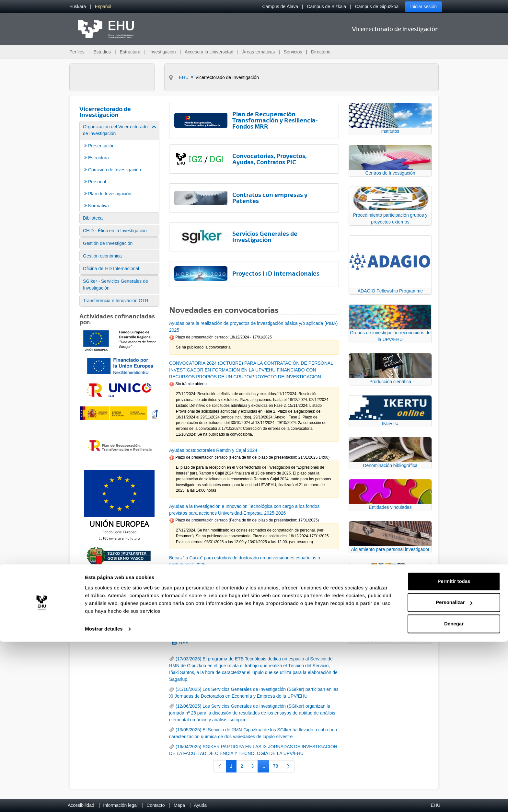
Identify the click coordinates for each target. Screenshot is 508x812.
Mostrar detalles (104, 799)
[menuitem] (78, 7)
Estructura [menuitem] (130, 52)
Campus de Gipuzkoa (377, 6)
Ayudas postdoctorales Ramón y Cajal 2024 (213, 450)
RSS (180, 643)
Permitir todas (454, 752)
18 (268, 605)
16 (242, 605)
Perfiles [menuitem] (77, 52)
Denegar (454, 794)
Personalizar (454, 773)
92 (292, 605)
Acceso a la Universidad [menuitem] (209, 52)
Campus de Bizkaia (327, 6)
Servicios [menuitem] (293, 52)
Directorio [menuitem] (321, 52)
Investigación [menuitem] (163, 52)
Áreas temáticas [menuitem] (259, 52)
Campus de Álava (280, 6)
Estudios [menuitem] (102, 52)
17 (255, 605)
